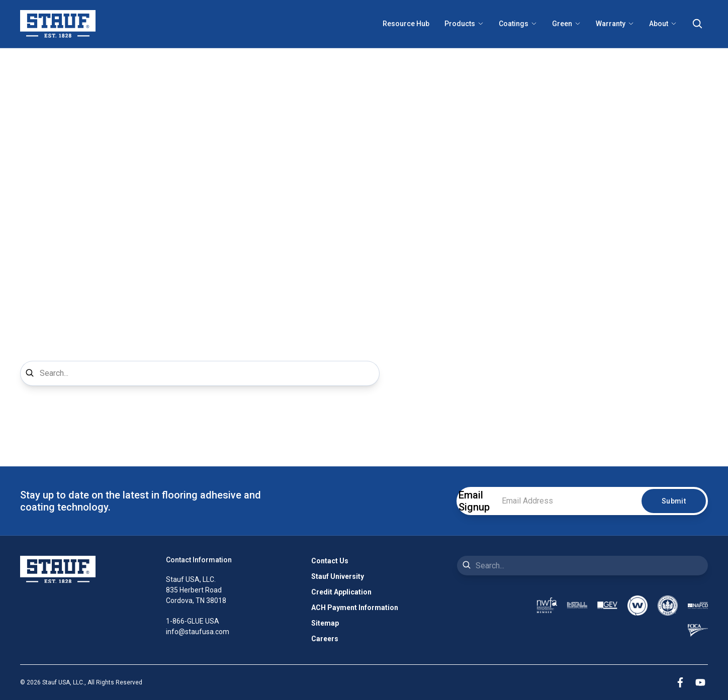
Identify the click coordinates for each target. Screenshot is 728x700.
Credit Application (341, 592)
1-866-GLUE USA (193, 621)
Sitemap (325, 623)
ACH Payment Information (355, 608)
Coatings (518, 24)
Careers (325, 639)
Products (464, 24)
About (663, 24)
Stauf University (338, 576)
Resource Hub (406, 24)
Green (566, 24)
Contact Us (330, 561)
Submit (674, 501)
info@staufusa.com (198, 632)
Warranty (615, 24)
